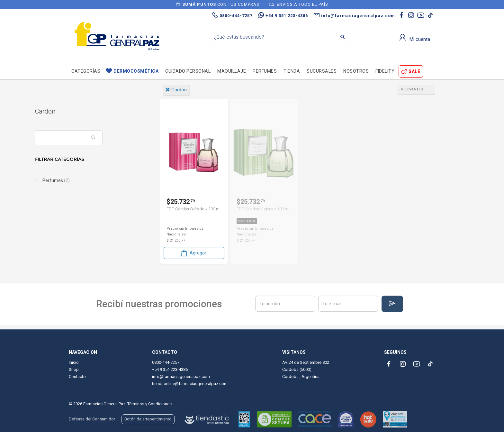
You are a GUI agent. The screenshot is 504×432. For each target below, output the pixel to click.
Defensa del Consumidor (92, 419)
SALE (414, 71)
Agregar (193, 253)
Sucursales (322, 71)
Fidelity (385, 71)
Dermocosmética (136, 71)
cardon (176, 90)
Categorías (86, 71)
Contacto (77, 377)
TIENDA (292, 71)
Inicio (74, 362)
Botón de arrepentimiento (148, 419)
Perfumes (265, 71)
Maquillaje (232, 71)
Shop (74, 369)
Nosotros (356, 71)
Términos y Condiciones (149, 404)
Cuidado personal (188, 71)
